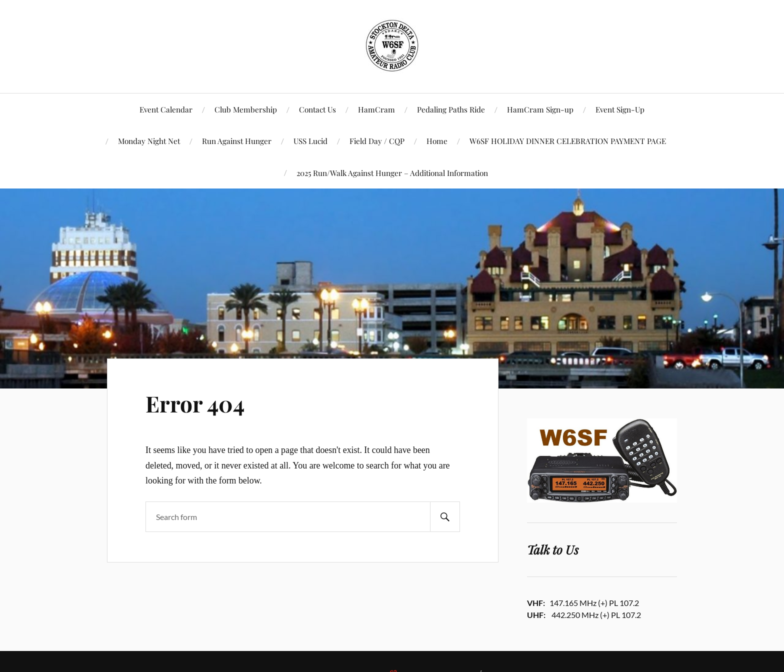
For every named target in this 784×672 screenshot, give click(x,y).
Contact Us (317, 109)
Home (437, 141)
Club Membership (246, 109)
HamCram (376, 109)
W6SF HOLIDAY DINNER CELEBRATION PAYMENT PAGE (568, 141)
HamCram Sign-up (540, 109)
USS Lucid (310, 141)
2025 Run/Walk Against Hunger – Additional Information (392, 173)
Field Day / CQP (377, 141)
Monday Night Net (149, 141)
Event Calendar (166, 109)
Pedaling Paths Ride (451, 109)
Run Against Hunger (237, 141)
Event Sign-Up (620, 109)
